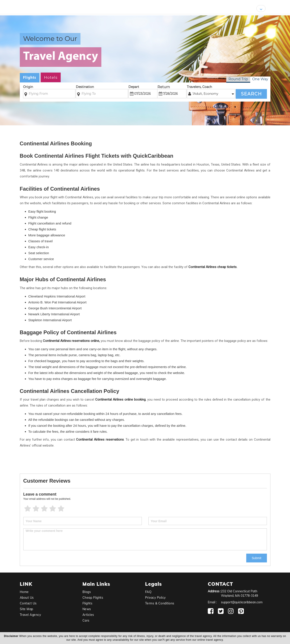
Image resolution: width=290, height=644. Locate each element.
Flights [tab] (30, 78)
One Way (260, 79)
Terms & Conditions (160, 603)
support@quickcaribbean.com (242, 602)
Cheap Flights (93, 598)
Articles (88, 615)
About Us (27, 598)
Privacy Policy (155, 598)
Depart (134, 87)
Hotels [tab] (51, 77)
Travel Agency (30, 615)
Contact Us (28, 603)
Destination (85, 87)
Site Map (26, 609)
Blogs (87, 592)
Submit (257, 558)
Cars (86, 620)
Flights (88, 603)
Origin (28, 87)
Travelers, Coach (199, 87)
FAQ (148, 592)
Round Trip (238, 79)
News (87, 609)
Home (24, 592)
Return (164, 87)
